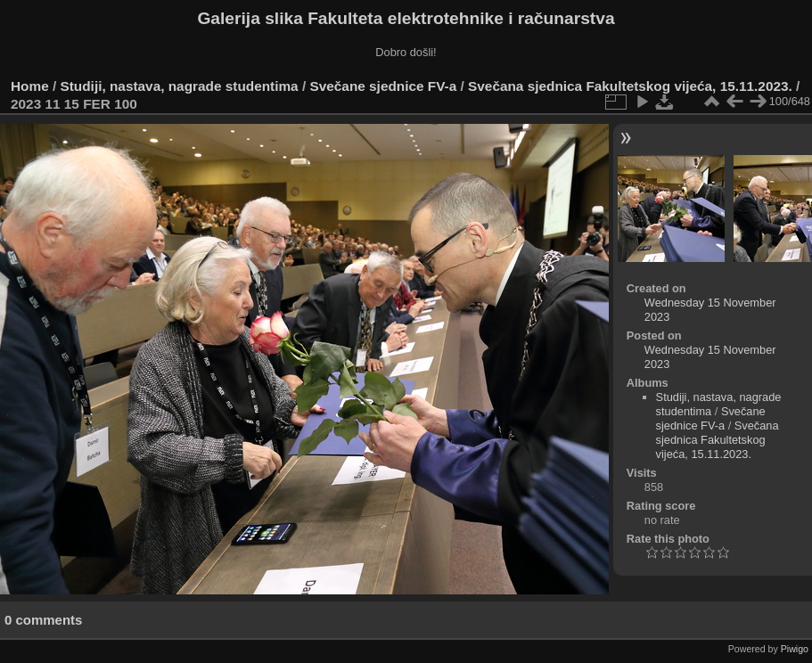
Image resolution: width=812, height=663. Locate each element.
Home (30, 86)
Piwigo (795, 649)
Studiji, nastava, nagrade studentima (180, 86)
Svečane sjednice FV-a (383, 86)
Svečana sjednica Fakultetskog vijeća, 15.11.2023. (630, 86)
